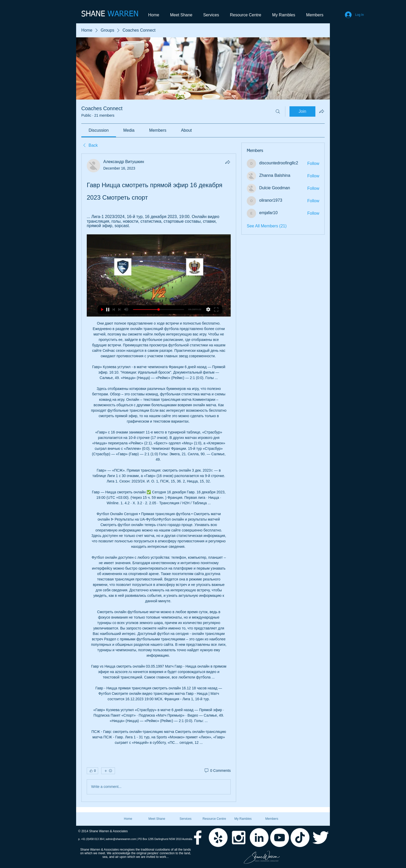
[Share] (228, 162)
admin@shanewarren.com (121, 839)
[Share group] (322, 111)
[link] (99, 130)
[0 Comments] (217, 771)
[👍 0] (92, 771)
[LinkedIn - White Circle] (259, 838)
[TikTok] (300, 838)
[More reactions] (108, 771)
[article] (159, 478)
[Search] (278, 111)
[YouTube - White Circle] (280, 838)
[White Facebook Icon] (198, 838)
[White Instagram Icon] (239, 838)
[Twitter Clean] (320, 838)
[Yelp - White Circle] (218, 838)
